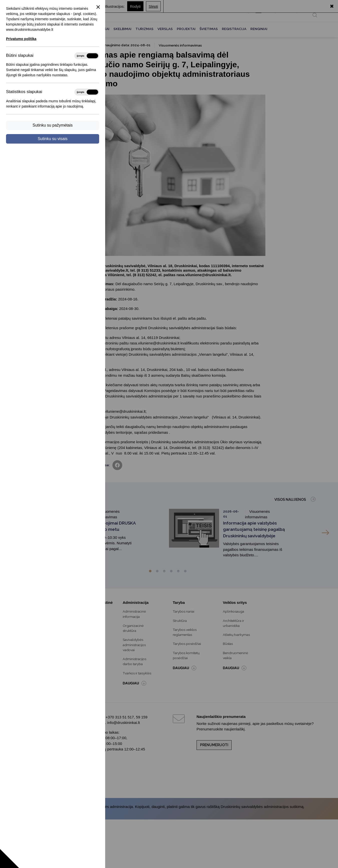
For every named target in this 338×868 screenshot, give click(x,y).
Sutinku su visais (52, 139)
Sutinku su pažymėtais (53, 125)
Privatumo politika (21, 39)
